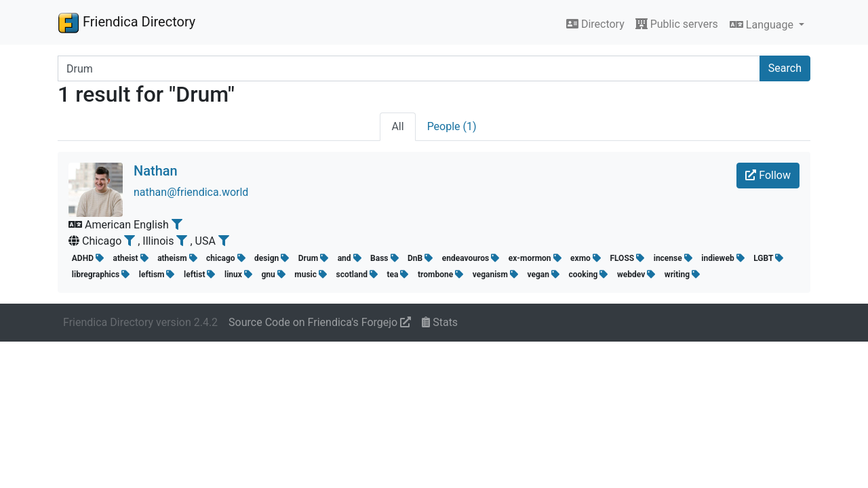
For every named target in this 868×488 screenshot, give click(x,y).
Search (785, 68)
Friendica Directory (126, 22)
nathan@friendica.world (191, 192)
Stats (440, 322)
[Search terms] (409, 68)
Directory (595, 24)
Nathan (156, 171)
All (397, 126)
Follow (768, 175)
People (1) (452, 126)
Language (763, 25)
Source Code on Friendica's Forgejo (320, 322)
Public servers (677, 24)
